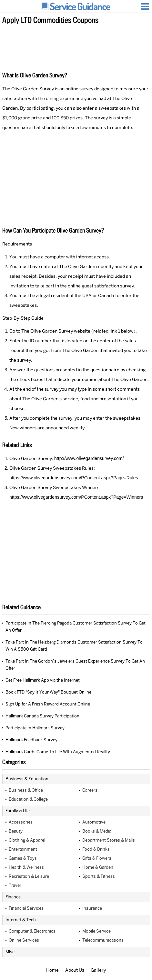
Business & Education (27, 779)
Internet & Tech (21, 920)
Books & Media (97, 831)
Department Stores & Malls (109, 840)
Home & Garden (98, 867)
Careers (90, 790)
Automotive (94, 822)
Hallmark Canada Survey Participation (42, 716)
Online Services (24, 940)
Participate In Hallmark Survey (35, 728)
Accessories (21, 822)
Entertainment (23, 849)
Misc (10, 952)
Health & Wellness (26, 867)
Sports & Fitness (99, 876)
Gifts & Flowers (97, 858)
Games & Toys (23, 858)
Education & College (28, 799)
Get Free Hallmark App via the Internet (43, 680)
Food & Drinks (96, 849)
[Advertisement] (76, 45)
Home (52, 970)
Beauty (16, 831)
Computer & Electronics (32, 931)
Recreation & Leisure (29, 876)
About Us (75, 970)
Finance (13, 897)
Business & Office (26, 790)
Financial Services (26, 908)
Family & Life (18, 811)
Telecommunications (103, 940)
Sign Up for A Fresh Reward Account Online (48, 704)
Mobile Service (96, 931)
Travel (15, 885)
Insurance (92, 908)
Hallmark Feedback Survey (31, 740)
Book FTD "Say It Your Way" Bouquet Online (48, 692)
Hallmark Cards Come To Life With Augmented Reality (58, 752)
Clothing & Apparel (27, 840)
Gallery (98, 970)
